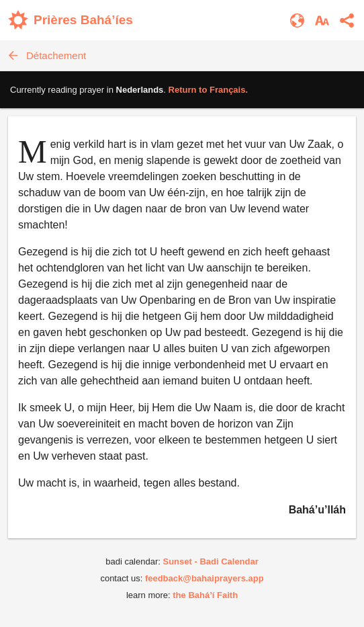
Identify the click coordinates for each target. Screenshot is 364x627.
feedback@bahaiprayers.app (204, 578)
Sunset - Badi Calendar (210, 561)
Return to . (209, 90)
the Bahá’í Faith (205, 595)
